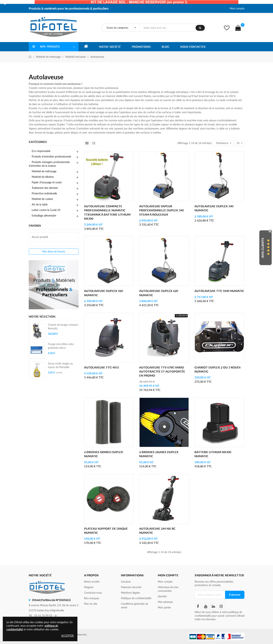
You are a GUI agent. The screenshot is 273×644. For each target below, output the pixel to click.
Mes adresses (165, 602)
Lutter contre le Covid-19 (46, 210)
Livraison (126, 582)
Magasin (89, 587)
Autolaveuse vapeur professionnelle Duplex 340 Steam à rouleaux (161, 210)
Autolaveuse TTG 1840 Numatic (219, 291)
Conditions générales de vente (134, 606)
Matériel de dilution (43, 177)
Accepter (67, 636)
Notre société (92, 582)
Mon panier (164, 607)
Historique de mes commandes (168, 589)
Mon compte (237, 8)
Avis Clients (263, 248)
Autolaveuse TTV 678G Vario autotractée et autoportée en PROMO (162, 371)
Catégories (38, 142)
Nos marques (92, 598)
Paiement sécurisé (131, 587)
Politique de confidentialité (136, 598)
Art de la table (40, 204)
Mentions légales (130, 593)
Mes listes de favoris (54, 252)
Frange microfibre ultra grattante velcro (61, 346)
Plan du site (91, 604)
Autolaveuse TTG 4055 (102, 367)
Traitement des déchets (45, 188)
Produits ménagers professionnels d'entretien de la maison (49, 164)
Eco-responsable (41, 151)
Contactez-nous (93, 593)
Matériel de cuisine (42, 199)
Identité (162, 596)
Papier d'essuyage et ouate (47, 182)
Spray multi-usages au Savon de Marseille (60, 365)
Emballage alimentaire (44, 215)
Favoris (35, 225)
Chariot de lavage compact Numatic (63, 327)
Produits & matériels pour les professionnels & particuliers (69, 8)
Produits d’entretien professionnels (51, 156)
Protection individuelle (44, 193)
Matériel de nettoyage (44, 171)
